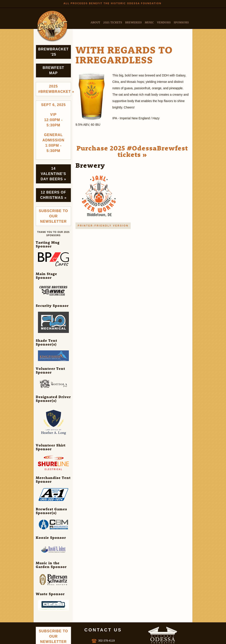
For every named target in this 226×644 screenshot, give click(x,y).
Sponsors (181, 22)
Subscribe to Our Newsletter (54, 216)
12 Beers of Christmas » (53, 195)
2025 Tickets (113, 22)
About (95, 22)
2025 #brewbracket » (55, 89)
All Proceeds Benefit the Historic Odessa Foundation (112, 3)
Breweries (133, 22)
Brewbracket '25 (53, 52)
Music (149, 22)
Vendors (164, 22)
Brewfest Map (53, 70)
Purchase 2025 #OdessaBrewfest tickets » (132, 151)
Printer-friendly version (103, 226)
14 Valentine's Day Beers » (53, 174)
